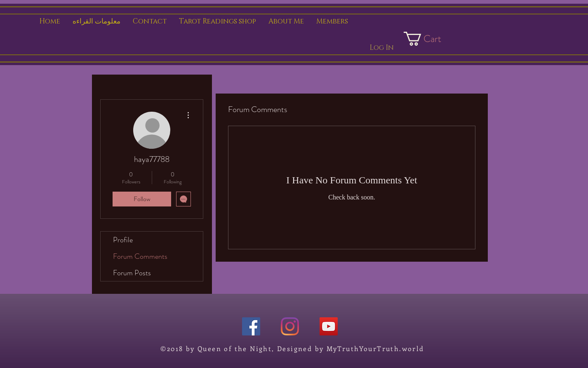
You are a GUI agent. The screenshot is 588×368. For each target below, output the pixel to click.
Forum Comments (140, 256)
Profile (123, 240)
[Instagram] (290, 326)
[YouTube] (329, 326)
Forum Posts (132, 273)
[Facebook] (251, 326)
